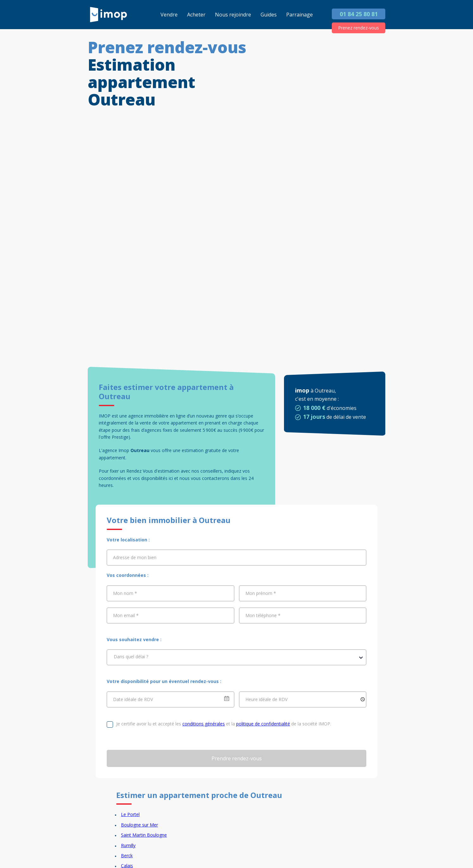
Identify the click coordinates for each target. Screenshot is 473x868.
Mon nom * (125, 593)
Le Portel (130, 814)
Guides (269, 15)
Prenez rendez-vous (359, 28)
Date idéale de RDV (133, 699)
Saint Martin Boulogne (144, 835)
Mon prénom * (261, 593)
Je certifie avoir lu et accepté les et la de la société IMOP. (224, 724)
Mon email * (126, 615)
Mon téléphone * (263, 615)
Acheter (196, 15)
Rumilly (128, 845)
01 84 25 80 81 (359, 14)
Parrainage (300, 15)
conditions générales (204, 724)
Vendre (169, 15)
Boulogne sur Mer (139, 825)
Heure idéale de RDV (266, 699)
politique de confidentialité (263, 724)
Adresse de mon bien (135, 557)
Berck (127, 855)
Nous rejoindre (233, 15)
